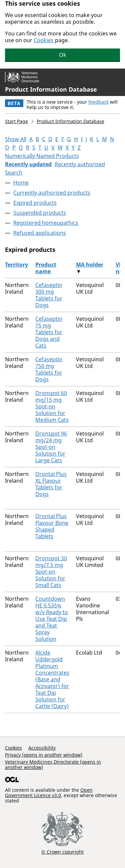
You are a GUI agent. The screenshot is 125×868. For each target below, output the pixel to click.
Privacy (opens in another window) (44, 755)
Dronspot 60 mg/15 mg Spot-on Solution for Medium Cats (52, 406)
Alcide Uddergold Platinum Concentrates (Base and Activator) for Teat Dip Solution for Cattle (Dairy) (52, 679)
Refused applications (40, 233)
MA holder (90, 265)
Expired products (35, 203)
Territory (16, 265)
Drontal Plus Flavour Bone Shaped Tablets (52, 526)
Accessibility (42, 748)
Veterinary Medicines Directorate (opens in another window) (53, 764)
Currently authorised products (52, 193)
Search (14, 173)
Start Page (16, 121)
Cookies (44, 40)
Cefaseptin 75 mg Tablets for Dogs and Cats (49, 332)
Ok (63, 55)
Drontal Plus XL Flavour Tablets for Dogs (51, 484)
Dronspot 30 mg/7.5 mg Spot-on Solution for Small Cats (51, 572)
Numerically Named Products (42, 156)
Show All (16, 139)
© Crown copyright (62, 852)
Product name (46, 268)
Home (21, 183)
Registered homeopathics (46, 223)
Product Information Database (51, 89)
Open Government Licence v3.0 (49, 793)
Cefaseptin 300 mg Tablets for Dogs (49, 295)
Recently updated (28, 164)
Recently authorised (80, 164)
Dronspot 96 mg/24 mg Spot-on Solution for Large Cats (51, 447)
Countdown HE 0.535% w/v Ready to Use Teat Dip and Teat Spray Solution (52, 619)
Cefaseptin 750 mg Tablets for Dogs (49, 369)
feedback (98, 102)
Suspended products (40, 213)
